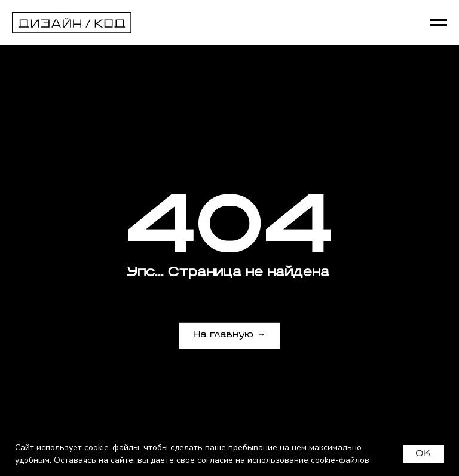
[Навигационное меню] (439, 23)
